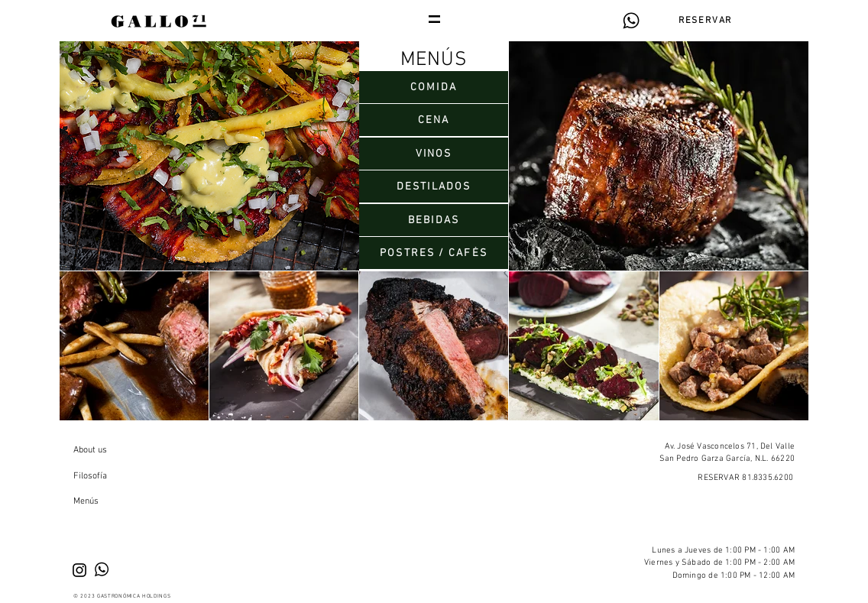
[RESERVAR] (705, 21)
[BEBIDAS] (434, 220)
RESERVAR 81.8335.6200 (745, 478)
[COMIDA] (434, 87)
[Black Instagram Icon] (79, 570)
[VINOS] (434, 154)
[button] (434, 19)
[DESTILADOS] (434, 186)
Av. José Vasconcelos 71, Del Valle (730, 447)
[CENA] (434, 120)
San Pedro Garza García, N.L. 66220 (727, 459)
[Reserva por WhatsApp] (631, 21)
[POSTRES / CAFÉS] (434, 253)
